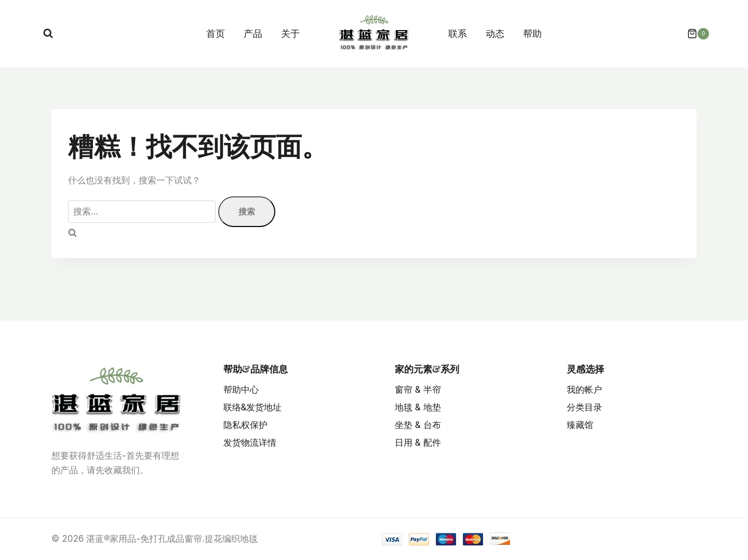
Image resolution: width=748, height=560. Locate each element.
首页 (216, 34)
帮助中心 (241, 390)
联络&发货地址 (253, 407)
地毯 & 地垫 (418, 407)
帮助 (532, 34)
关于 (290, 34)
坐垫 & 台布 (418, 425)
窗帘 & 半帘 (418, 390)
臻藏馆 (580, 425)
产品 (253, 34)
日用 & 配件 (418, 443)
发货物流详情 (250, 443)
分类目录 (584, 407)
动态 (495, 34)
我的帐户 (584, 390)
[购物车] (693, 34)
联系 (458, 34)
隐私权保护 (245, 425)
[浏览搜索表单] (48, 34)
